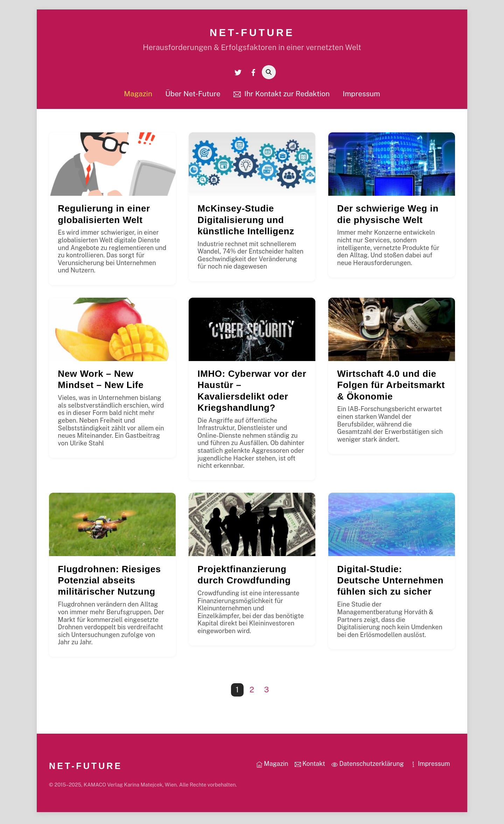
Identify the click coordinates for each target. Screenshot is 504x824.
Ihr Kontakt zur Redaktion (282, 96)
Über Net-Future (193, 96)
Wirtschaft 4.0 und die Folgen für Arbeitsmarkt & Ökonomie (391, 387)
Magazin (138, 96)
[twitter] (238, 74)
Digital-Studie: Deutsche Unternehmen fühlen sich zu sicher (390, 583)
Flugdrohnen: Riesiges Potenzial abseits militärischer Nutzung (109, 583)
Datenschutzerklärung (368, 766)
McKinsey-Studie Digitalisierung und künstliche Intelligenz (246, 222)
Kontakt (310, 766)
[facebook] (253, 74)
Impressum (361, 96)
